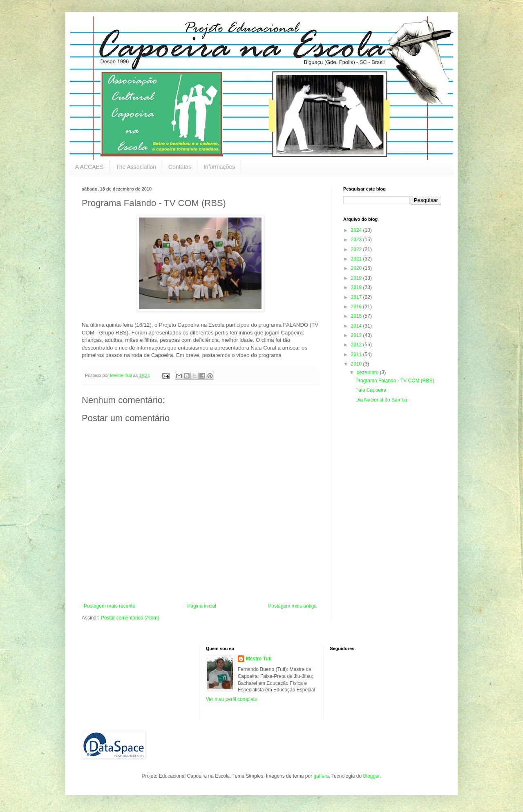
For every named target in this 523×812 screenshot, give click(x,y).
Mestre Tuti (259, 659)
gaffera (321, 776)
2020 (357, 268)
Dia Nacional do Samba (381, 400)
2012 (357, 345)
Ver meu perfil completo (232, 699)
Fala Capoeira (371, 390)
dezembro (368, 372)
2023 (357, 240)
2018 (357, 287)
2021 (357, 259)
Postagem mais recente (110, 606)
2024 (357, 230)
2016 (357, 307)
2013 (357, 335)
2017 (357, 297)
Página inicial (202, 606)
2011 (357, 354)
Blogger (371, 776)
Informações (219, 167)
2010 (357, 364)
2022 (357, 249)
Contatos (180, 167)
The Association (136, 167)
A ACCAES (89, 167)
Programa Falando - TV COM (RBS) (395, 381)
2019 (357, 278)
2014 (357, 326)
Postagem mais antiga (292, 606)
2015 (357, 316)
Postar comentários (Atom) (130, 618)
